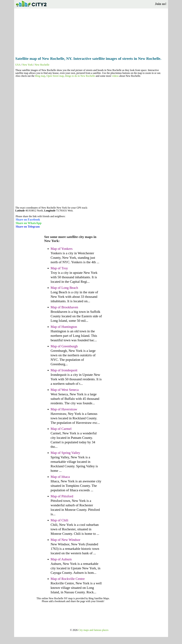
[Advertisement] (91, 32)
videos (115, 76)
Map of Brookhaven (64, 307)
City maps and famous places (93, 630)
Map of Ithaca (60, 477)
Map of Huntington (64, 327)
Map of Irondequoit (64, 370)
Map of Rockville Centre (68, 579)
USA (18, 65)
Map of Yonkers (62, 249)
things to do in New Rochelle (80, 76)
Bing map (40, 76)
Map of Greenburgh (64, 346)
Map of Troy (59, 268)
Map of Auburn (61, 559)
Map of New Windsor (66, 540)
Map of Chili (59, 520)
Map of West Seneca (65, 390)
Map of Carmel (61, 429)
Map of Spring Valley (65, 453)
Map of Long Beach (64, 288)
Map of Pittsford (62, 496)
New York (28, 65)
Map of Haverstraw (64, 409)
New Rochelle (42, 65)
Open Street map (55, 76)
